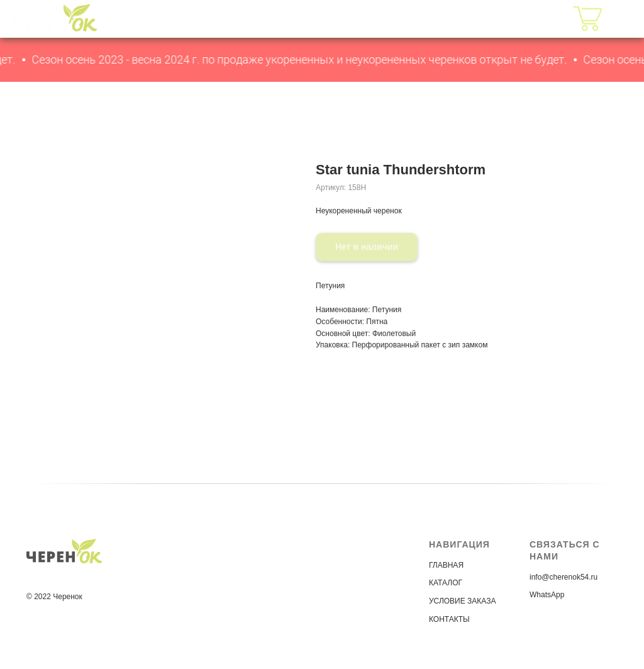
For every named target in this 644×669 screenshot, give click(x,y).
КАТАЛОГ (345, 19)
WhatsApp (547, 595)
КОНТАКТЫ (525, 19)
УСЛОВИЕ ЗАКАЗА (462, 601)
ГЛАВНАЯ (286, 19)
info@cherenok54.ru (563, 577)
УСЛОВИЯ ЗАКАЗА (432, 19)
